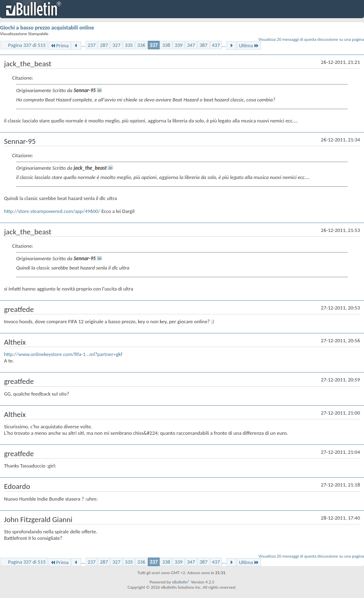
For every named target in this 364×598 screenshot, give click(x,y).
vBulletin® (181, 582)
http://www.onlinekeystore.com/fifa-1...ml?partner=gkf (63, 354)
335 (129, 45)
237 (92, 45)
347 (191, 45)
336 (141, 45)
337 (154, 45)
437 (216, 45)
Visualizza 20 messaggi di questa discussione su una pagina (311, 39)
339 (179, 45)
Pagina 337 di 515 (27, 45)
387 (204, 45)
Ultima (249, 45)
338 (166, 45)
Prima (59, 45)
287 (104, 45)
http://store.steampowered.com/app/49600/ (52, 211)
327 (116, 45)
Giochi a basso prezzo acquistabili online (47, 28)
